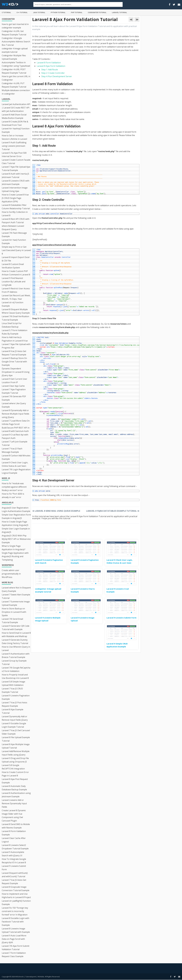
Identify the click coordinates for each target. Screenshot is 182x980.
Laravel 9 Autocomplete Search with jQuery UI (13, 854)
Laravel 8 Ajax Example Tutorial (13, 711)
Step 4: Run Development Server (57, 76)
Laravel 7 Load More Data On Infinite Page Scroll (16, 422)
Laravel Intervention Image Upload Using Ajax (15, 189)
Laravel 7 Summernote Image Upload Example (16, 603)
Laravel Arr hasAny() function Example (16, 130)
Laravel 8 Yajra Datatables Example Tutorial (113, 511)
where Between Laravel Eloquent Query (13, 228)
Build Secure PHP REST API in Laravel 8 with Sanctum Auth (16, 429)
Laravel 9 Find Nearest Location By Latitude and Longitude (14, 282)
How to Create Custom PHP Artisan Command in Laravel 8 (16, 273)
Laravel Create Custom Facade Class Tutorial (16, 162)
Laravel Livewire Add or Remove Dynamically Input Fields (14, 803)
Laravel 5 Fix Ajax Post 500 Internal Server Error (14, 155)
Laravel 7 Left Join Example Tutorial (15, 443)
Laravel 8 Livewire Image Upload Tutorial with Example (16, 930)
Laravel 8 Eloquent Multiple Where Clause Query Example (16, 311)
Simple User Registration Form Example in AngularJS (16, 516)
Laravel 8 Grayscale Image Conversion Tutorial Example (16, 889)
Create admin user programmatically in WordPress (11, 574)
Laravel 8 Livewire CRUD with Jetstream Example (16, 182)
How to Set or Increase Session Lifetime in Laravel (14, 137)
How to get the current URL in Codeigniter (16, 78)
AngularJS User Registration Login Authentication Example (16, 509)
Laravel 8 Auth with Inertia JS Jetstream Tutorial (15, 175)
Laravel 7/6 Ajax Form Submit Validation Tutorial (16, 948)
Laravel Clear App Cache (13, 386)
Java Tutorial (39, 12)
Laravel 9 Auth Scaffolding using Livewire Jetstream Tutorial (14, 146)
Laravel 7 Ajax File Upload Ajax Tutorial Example (16, 169)
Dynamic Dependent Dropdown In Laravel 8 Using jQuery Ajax (16, 372)
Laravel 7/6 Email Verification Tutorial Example (15, 318)
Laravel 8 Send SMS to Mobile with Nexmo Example (16, 826)
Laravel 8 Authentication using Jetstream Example (16, 795)
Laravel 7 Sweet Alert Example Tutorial (16, 596)
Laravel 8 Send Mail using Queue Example (56, 511)
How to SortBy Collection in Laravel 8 (15, 214)
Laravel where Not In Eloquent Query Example (16, 589)
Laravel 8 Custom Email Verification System (13, 266)
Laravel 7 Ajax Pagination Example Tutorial (14, 391)
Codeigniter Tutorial (97, 12)
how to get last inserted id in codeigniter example (15, 26)
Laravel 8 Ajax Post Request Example (15, 781)
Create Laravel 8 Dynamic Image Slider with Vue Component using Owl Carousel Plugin (14, 816)
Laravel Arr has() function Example (14, 242)
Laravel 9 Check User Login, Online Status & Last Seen (15, 464)
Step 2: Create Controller (53, 73)
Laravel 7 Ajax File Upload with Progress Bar (16, 346)
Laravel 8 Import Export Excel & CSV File (16, 259)
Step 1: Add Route (50, 70)
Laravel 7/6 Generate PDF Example (14, 398)
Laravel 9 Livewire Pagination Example (16, 697)
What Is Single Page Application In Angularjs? (14, 548)
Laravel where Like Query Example (14, 405)
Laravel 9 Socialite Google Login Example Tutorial (14, 725)
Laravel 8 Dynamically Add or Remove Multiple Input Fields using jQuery (15, 414)
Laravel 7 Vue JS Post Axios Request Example (14, 704)
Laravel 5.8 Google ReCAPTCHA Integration (13, 767)
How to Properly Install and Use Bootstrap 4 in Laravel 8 (15, 676)
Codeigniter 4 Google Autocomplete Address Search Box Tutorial (16, 42)
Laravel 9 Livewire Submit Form (14, 868)
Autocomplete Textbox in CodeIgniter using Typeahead (16, 64)
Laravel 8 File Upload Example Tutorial (16, 739)
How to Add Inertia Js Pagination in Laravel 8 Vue (15, 339)
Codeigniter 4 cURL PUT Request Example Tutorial (14, 85)
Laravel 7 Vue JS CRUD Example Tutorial (12, 690)
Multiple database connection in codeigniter (16, 92)
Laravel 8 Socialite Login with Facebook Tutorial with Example (15, 922)
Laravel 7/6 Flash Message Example (14, 235)
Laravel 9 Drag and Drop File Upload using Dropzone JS (15, 760)
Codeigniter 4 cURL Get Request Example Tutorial (14, 33)
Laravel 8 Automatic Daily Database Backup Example (14, 788)
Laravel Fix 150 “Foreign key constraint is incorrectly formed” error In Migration (15, 911)
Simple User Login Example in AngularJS (16, 530)
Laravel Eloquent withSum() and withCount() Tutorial (15, 875)
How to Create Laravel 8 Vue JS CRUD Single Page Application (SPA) (15, 198)
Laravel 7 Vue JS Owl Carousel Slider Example (16, 732)
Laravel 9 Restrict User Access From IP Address (16, 290)
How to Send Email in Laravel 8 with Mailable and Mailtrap (16, 635)
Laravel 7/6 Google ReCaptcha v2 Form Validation (16, 669)
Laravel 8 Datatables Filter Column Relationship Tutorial (16, 207)
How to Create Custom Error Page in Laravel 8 (15, 774)
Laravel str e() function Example (13, 304)
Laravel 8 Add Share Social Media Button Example (14, 116)
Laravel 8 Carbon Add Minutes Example (16, 457)
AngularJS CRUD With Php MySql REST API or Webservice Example (16, 539)
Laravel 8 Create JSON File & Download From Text (15, 123)
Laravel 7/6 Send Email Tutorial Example (12, 621)
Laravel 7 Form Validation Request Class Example (14, 955)
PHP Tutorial (77, 12)
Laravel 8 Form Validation (49, 63)
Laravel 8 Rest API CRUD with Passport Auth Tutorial (16, 221)
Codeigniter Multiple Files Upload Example (14, 57)
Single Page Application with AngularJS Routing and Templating (15, 556)
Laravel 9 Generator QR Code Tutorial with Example (16, 628)
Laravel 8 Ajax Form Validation (51, 66)
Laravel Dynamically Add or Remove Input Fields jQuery (15, 718)
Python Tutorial (58, 12)
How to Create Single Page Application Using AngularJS (15, 523)
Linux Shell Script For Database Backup (12, 325)
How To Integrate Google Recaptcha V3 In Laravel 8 (14, 861)
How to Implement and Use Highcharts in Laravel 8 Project (16, 896)
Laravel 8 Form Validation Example (14, 833)
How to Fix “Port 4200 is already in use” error (13, 496)
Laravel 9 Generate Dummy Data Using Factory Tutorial (15, 642)
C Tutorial (6, 12)
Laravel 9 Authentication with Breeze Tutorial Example (16, 655)
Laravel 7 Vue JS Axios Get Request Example (14, 882)
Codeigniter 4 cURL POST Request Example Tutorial (14, 71)
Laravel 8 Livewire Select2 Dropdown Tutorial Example (15, 847)
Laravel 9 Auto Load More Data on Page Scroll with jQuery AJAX (14, 939)
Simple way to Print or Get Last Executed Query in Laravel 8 (16, 250)
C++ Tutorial (22, 12)
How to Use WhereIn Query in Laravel (16, 648)
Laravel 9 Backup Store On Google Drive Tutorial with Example (14, 362)
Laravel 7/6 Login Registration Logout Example (16, 471)
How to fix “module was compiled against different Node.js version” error (14, 487)
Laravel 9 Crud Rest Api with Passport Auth (15, 436)
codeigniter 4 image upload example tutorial (15, 50)
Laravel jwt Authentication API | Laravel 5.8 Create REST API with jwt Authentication (16, 108)
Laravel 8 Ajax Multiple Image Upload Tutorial (16, 746)
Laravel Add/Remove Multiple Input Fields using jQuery (16, 753)
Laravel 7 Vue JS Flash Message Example (12, 450)
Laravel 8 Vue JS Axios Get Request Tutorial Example (14, 353)
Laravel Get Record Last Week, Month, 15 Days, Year (16, 297)
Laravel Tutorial (120, 12)
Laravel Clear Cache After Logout (14, 840)
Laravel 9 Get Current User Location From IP (14, 381)
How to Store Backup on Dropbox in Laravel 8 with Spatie (14, 612)
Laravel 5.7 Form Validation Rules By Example (15, 332)
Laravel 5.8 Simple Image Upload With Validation (13, 683)
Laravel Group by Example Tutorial (14, 662)
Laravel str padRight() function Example (16, 903)
